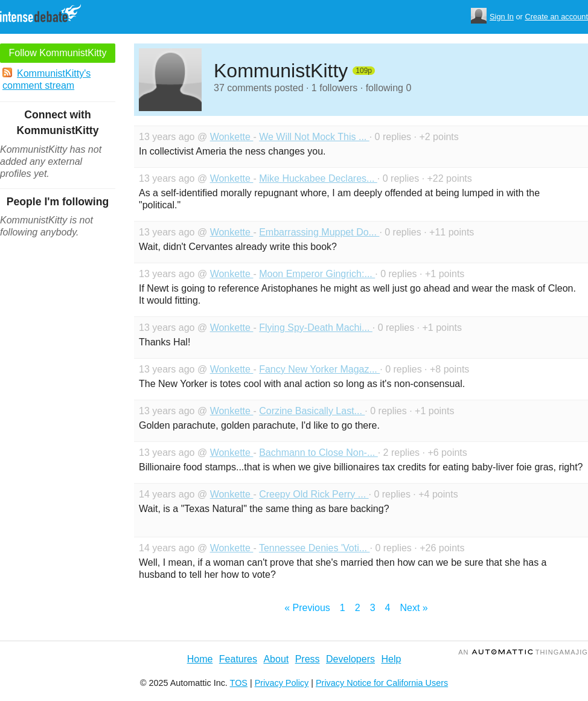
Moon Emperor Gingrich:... (317, 274)
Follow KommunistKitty (58, 53)
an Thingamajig (523, 652)
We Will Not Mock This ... (314, 137)
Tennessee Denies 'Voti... (315, 548)
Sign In (502, 17)
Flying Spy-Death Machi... (316, 328)
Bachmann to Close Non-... (318, 453)
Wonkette (232, 137)
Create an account (556, 17)
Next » (414, 608)
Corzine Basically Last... (312, 411)
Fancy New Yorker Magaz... (319, 369)
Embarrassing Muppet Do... (319, 232)
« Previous (307, 608)
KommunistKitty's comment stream (46, 79)
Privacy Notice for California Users (382, 683)
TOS (239, 683)
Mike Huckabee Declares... (318, 178)
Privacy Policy (282, 683)
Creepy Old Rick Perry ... (314, 494)
